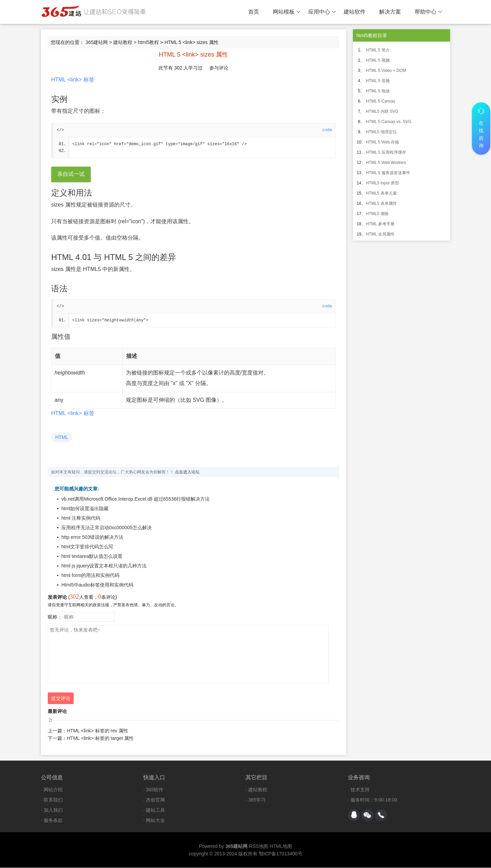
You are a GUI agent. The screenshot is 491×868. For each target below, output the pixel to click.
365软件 (155, 790)
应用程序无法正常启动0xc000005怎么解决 (107, 528)
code (327, 130)
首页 (254, 12)
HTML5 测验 (377, 214)
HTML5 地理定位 (381, 132)
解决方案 (390, 12)
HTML (62, 438)
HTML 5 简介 (378, 50)
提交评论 (61, 699)
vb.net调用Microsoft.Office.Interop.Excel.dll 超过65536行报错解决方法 (136, 499)
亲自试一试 (71, 174)
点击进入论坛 (187, 472)
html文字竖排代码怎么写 (87, 547)
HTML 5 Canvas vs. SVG (389, 122)
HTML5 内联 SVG (382, 111)
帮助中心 (428, 12)
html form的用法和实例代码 (90, 576)
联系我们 (53, 800)
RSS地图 (259, 847)
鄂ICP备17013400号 (281, 854)
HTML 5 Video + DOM (386, 71)
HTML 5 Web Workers (386, 163)
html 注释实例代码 (81, 518)
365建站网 (97, 42)
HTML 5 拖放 (378, 91)
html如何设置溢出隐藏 (85, 509)
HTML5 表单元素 (381, 193)
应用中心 (322, 12)
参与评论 (219, 68)
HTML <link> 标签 (73, 80)
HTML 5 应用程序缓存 (386, 152)
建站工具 (155, 810)
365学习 (257, 800)
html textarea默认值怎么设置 (92, 557)
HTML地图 (281, 847)
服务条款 (53, 821)
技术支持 (360, 790)
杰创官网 (155, 800)
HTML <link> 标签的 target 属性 (100, 738)
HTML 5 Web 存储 (382, 142)
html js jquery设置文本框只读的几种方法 (104, 566)
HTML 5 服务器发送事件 (388, 173)
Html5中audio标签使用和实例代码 (97, 585)
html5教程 (148, 42)
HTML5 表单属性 (381, 203)
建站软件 (355, 12)
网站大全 (155, 821)
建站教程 (123, 42)
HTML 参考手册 (380, 224)
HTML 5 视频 (378, 60)
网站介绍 (53, 790)
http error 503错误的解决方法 (92, 537)
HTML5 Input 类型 (382, 183)
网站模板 (287, 12)
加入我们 (53, 810)
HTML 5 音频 (378, 81)
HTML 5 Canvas (381, 101)
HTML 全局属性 (380, 234)
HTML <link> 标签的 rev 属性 (98, 731)
